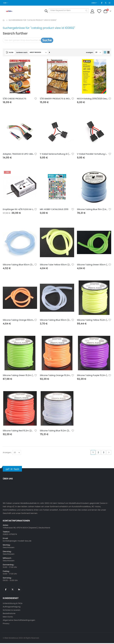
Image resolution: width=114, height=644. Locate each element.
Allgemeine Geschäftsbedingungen (19, 621)
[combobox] (68, 11)
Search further (15, 34)
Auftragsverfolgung (12, 608)
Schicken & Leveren (12, 611)
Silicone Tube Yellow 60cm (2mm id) (56, 265)
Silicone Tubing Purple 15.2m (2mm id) (93, 376)
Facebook (6, 590)
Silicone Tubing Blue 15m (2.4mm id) (93, 210)
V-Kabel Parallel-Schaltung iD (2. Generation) (93, 154)
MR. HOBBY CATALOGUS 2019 (54, 210)
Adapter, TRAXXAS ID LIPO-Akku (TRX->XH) (19, 154)
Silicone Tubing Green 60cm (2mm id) (93, 265)
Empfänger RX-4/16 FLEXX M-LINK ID (19, 210)
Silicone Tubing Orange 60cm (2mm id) (19, 321)
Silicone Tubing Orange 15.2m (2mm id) (56, 376)
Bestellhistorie (9, 614)
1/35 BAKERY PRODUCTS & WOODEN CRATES (56, 99)
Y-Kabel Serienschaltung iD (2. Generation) (56, 154)
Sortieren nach (22, 53)
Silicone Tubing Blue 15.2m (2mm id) (56, 431)
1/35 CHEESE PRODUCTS (14, 99)
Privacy (6, 624)
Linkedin (19, 590)
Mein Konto (8, 618)
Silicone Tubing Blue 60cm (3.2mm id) (19, 265)
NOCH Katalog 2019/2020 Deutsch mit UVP (93, 99)
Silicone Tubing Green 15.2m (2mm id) (19, 376)
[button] (36, 99)
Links (93, 3)
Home (4, 20)
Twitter (13, 590)
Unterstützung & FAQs (13, 604)
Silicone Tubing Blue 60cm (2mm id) (56, 321)
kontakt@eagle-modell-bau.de (17, 542)
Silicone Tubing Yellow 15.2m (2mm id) (93, 321)
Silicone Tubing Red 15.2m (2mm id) (19, 431)
